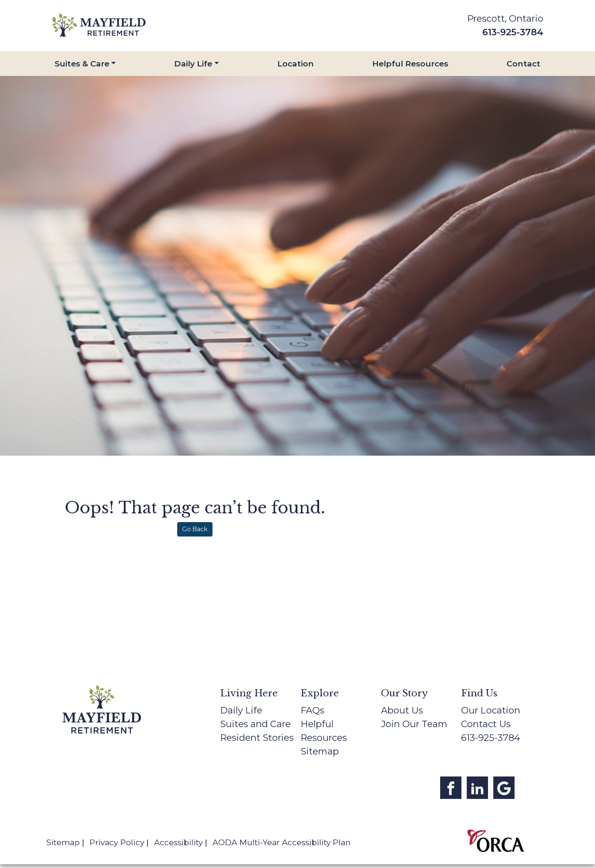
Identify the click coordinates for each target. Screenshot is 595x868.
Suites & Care (82, 64)
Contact (523, 64)
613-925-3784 (513, 32)
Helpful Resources (410, 64)
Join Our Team (414, 724)
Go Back (195, 529)
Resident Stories (257, 738)
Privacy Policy (117, 842)
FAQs (312, 710)
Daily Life (193, 64)
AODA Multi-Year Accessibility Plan (282, 842)
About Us (402, 710)
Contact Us (486, 724)
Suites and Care (255, 724)
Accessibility (178, 842)
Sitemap (320, 751)
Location (296, 64)
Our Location (491, 710)
